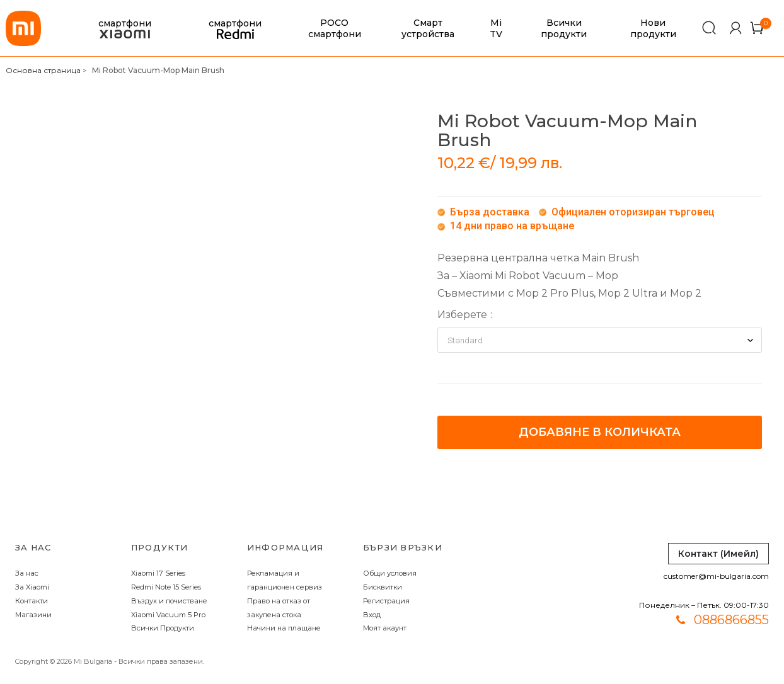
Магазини (33, 615)
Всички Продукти (163, 628)
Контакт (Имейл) (718, 554)
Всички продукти (564, 28)
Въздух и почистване (169, 601)
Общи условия (390, 573)
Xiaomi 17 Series (158, 573)
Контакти (32, 601)
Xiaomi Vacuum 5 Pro (168, 615)
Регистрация (386, 601)
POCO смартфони (335, 28)
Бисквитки (383, 587)
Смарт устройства (428, 28)
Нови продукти (653, 28)
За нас (27, 573)
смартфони (125, 29)
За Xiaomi (32, 587)
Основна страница (43, 70)
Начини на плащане (284, 628)
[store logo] (23, 28)
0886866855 (731, 620)
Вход (372, 615)
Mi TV (496, 28)
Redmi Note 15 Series (166, 587)
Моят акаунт (385, 628)
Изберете (462, 315)
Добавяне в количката (600, 432)
